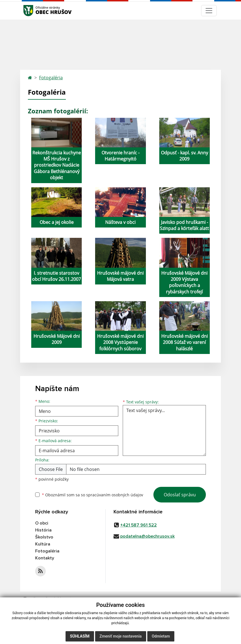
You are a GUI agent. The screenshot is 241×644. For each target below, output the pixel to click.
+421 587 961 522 (138, 525)
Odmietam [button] (161, 636)
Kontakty (45, 558)
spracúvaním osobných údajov (115, 495)
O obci (42, 523)
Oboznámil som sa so (92, 495)
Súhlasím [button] (80, 636)
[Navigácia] (209, 11)
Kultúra (43, 544)
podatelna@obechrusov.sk (147, 536)
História (43, 530)
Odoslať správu (180, 495)
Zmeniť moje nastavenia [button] (121, 636)
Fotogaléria (51, 78)
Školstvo (44, 537)
